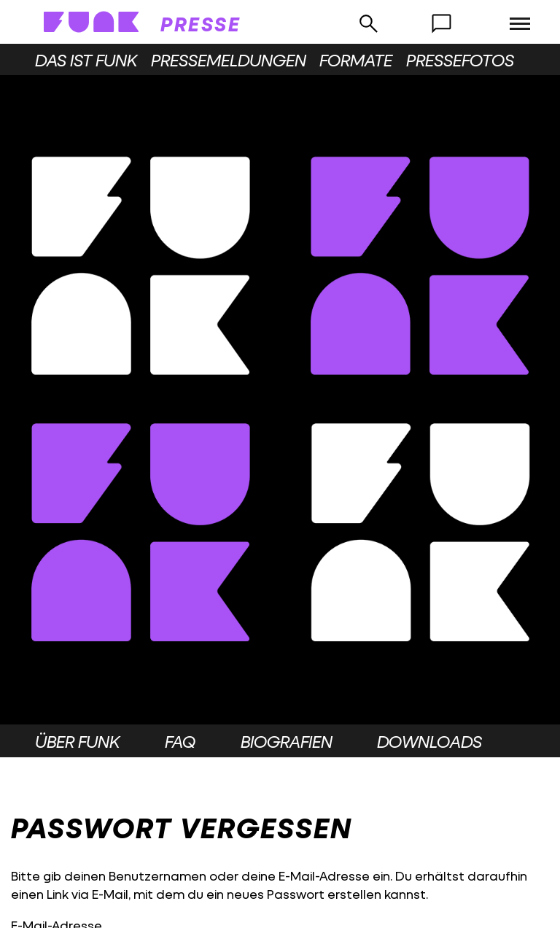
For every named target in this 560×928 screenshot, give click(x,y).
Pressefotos (460, 60)
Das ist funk (86, 60)
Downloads (429, 741)
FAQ (180, 741)
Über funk (77, 741)
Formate (356, 60)
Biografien (287, 741)
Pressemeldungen (229, 60)
